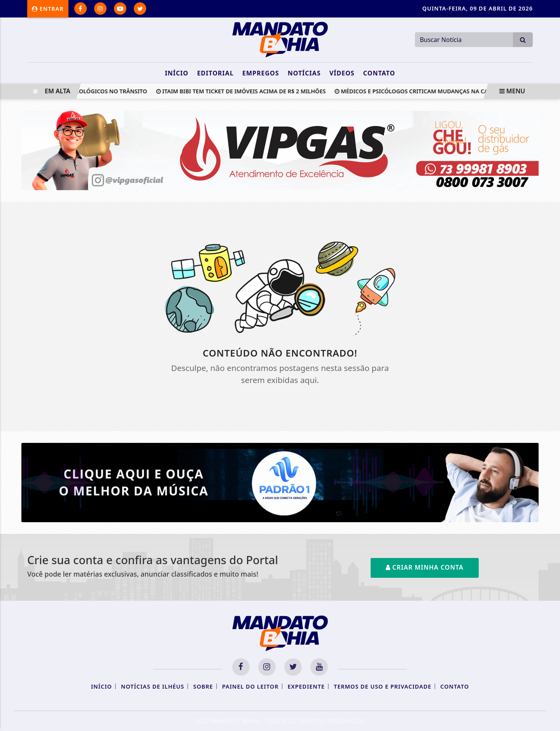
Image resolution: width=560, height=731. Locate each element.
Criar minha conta (425, 567)
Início (177, 73)
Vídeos (342, 73)
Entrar (48, 9)
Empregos (261, 73)
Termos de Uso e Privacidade (382, 686)
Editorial (215, 73)
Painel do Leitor (250, 686)
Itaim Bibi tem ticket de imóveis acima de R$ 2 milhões (243, 91)
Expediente (306, 686)
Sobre (203, 686)
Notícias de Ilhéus (153, 686)
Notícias (304, 73)
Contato (379, 73)
